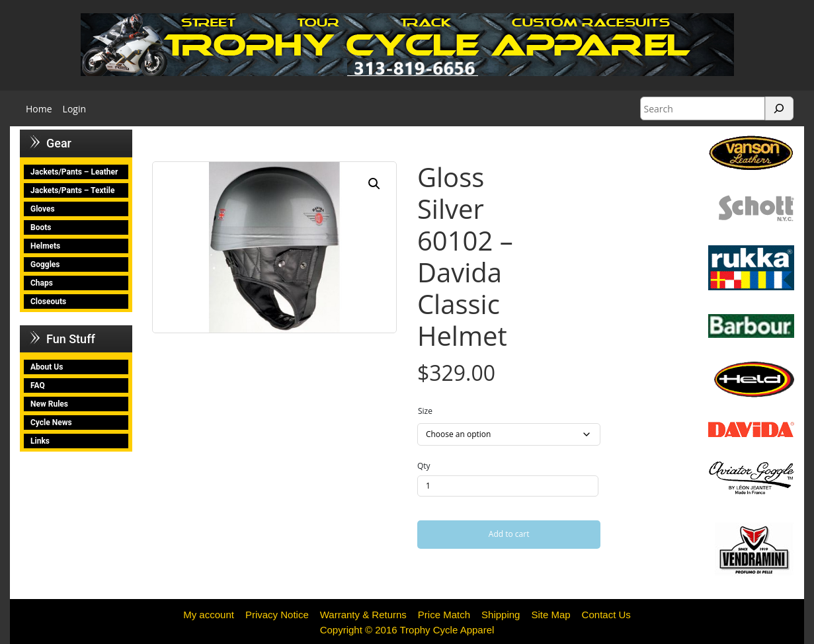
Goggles (45, 264)
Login (74, 109)
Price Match (444, 615)
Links (40, 441)
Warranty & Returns (363, 615)
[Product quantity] (508, 486)
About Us (47, 367)
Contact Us (606, 615)
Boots (41, 227)
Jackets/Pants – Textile (72, 190)
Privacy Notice (277, 615)
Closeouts (48, 302)
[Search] (780, 109)
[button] (374, 184)
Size (425, 411)
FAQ (38, 385)
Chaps (42, 283)
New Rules (49, 404)
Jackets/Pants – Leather (74, 172)
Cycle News (51, 423)
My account (209, 615)
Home (39, 109)
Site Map (550, 615)
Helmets (45, 246)
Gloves (43, 209)
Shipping (501, 615)
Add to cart (509, 534)
